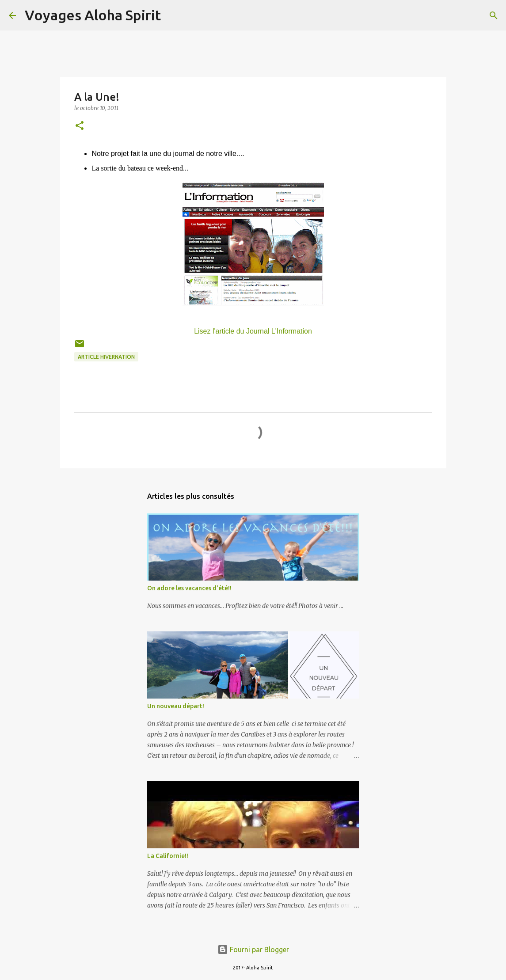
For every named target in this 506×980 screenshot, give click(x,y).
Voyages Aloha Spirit (93, 15)
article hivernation (106, 357)
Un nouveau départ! (176, 706)
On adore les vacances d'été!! (189, 588)
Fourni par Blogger (253, 950)
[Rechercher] (173, 15)
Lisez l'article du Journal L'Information (253, 331)
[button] (80, 126)
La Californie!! (168, 856)
